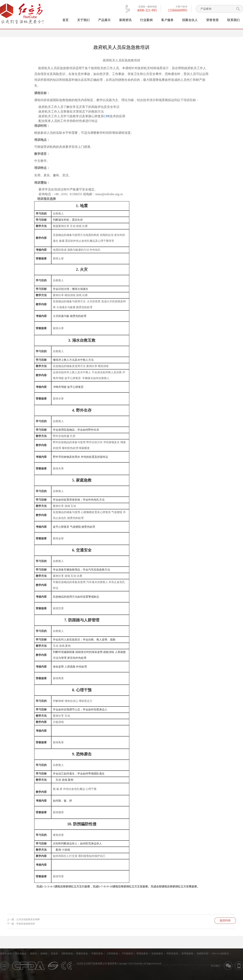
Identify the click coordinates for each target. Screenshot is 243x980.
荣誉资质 (212, 20)
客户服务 (167, 20)
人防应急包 (112, 954)
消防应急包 (67, 954)
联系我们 (233, 20)
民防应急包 (172, 954)
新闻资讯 (125, 20)
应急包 (54, 954)
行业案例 (146, 20)
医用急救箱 (187, 954)
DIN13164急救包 (220, 954)
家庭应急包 (82, 954)
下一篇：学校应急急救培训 (21, 924)
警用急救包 (142, 954)
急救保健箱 (6, 954)
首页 (66, 20)
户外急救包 (127, 954)
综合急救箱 (21, 954)
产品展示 (104, 20)
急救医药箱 (203, 954)
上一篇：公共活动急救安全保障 (23, 919)
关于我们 (83, 20)
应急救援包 (157, 954)
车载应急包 (97, 954)
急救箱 (44, 954)
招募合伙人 (190, 20)
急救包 (34, 954)
